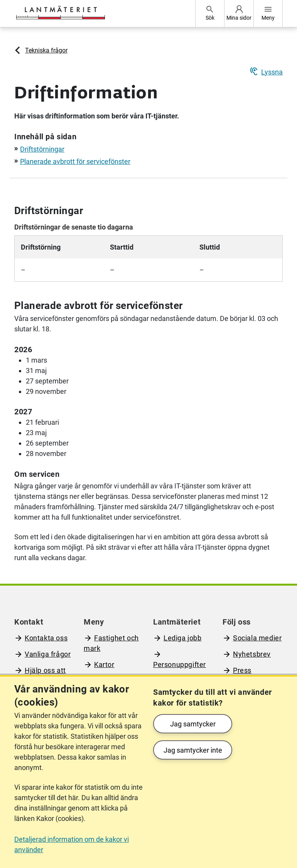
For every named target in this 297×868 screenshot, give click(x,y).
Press (242, 670)
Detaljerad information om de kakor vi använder (72, 844)
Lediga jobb (183, 638)
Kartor (104, 665)
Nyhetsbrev (252, 654)
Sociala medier (257, 638)
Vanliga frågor (48, 654)
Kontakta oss (46, 638)
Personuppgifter (180, 665)
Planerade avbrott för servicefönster (75, 161)
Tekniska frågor (46, 50)
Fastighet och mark (111, 643)
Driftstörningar (42, 149)
